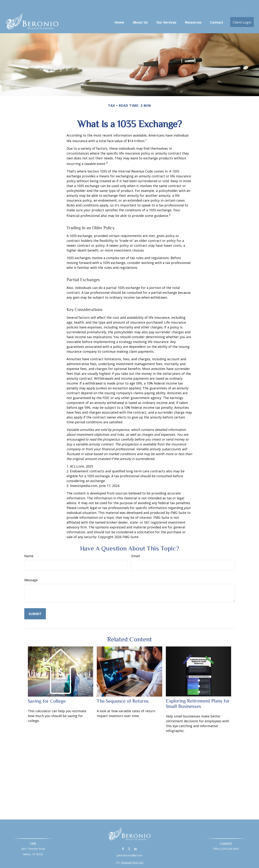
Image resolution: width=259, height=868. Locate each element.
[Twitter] (129, 838)
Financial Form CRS (132, 852)
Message (31, 569)
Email (136, 545)
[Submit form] (35, 603)
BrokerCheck (167, 858)
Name (29, 545)
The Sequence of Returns (123, 690)
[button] (119, 11)
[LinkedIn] (136, 838)
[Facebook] (123, 838)
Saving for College (47, 690)
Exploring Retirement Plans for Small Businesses (198, 693)
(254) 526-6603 (230, 838)
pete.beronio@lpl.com (130, 845)
